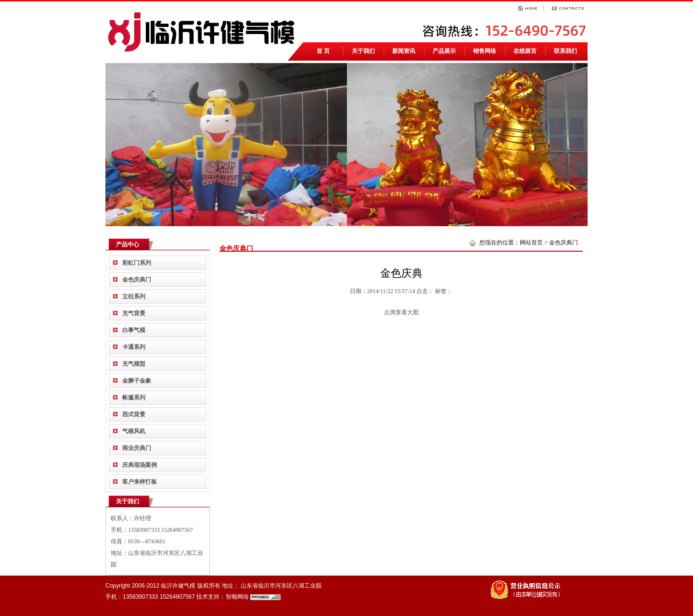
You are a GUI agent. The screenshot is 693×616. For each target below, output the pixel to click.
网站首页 (531, 243)
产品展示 (444, 51)
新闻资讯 (404, 51)
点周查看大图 (401, 312)
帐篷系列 (134, 398)
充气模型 (134, 364)
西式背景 (134, 414)
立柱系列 (134, 296)
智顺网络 (237, 597)
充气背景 (134, 313)
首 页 (323, 51)
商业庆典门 (137, 448)
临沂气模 (204, 31)
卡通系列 (134, 347)
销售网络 (485, 51)
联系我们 (565, 51)
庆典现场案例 (140, 465)
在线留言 (525, 51)
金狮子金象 (137, 381)
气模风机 (134, 431)
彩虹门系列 (137, 263)
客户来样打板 (140, 482)
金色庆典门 (137, 280)
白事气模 (134, 330)
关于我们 (363, 51)
